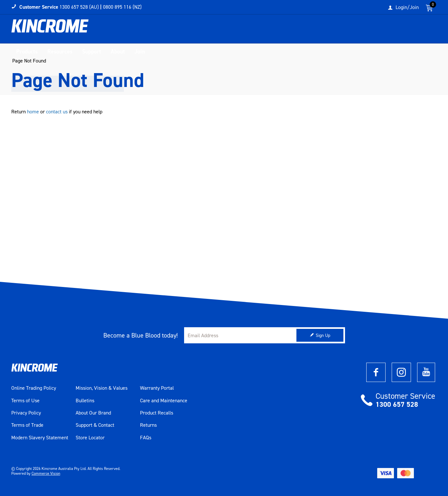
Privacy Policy (26, 413)
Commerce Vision (46, 473)
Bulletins (85, 401)
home (33, 112)
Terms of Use (25, 401)
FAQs (146, 438)
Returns (148, 425)
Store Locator (90, 438)
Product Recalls (157, 413)
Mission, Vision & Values (102, 388)
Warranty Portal (157, 388)
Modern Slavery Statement (40, 438)
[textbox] (371, 31)
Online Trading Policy (34, 388)
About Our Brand (93, 413)
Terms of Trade (27, 425)
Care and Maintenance (164, 401)
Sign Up (323, 335)
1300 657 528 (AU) (79, 7)
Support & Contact (95, 425)
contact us (57, 112)
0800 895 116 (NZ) (122, 7)
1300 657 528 (397, 404)
